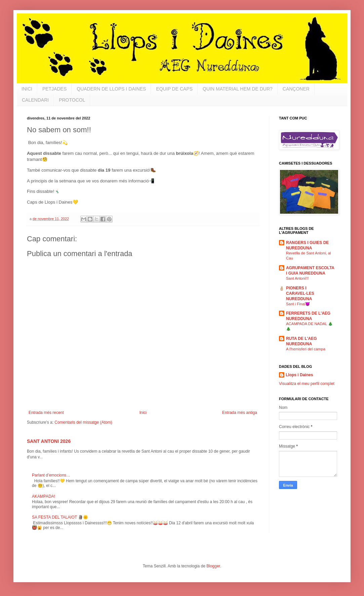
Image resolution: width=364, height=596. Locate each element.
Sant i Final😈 (298, 304)
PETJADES (54, 89)
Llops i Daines (299, 375)
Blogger (213, 566)
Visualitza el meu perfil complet (307, 384)
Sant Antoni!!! (297, 278)
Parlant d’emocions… (51, 475)
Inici (143, 413)
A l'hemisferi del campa (306, 349)
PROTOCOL (72, 100)
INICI (27, 89)
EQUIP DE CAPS (174, 89)
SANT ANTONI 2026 (49, 441)
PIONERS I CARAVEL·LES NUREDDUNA (300, 293)
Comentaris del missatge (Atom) (83, 422)
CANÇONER (296, 89)
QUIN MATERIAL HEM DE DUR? (238, 89)
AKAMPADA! (44, 496)
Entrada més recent (46, 413)
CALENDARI (35, 100)
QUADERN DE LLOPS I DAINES (111, 89)
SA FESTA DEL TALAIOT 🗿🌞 (60, 517)
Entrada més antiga (240, 413)
